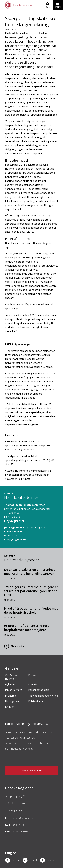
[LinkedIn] (31, 861)
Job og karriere (14, 690)
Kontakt (33, 684)
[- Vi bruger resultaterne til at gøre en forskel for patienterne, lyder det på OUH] (32, 593)
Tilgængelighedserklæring (43, 696)
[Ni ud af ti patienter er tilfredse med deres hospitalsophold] (32, 613)
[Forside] (16, 5)
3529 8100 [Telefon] (16, 811)
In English (10, 696)
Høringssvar (12, 701)
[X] (14, 861)
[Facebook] (49, 861)
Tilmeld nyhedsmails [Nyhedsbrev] (32, 771)
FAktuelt (10, 707)
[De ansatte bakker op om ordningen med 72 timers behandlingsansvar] (32, 574)
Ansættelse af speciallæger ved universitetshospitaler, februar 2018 (28, 445)
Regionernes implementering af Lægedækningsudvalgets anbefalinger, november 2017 (28, 475)
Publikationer (36, 701)
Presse (32, 675)
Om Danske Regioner (12, 677)
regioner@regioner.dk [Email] (22, 818)
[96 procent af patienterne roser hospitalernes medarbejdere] (32, 630)
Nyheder (10, 684)
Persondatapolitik (38, 690)
